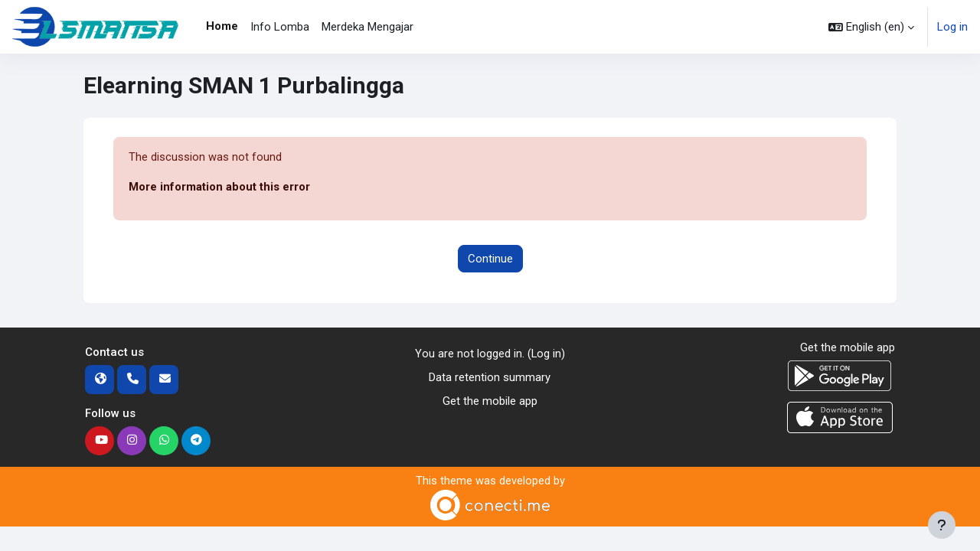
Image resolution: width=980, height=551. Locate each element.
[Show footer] (942, 525)
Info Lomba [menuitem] (280, 27)
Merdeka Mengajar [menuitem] (367, 27)
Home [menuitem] (222, 26)
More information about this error (219, 187)
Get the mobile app (490, 401)
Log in (952, 27)
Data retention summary (490, 377)
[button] (871, 27)
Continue (490, 259)
